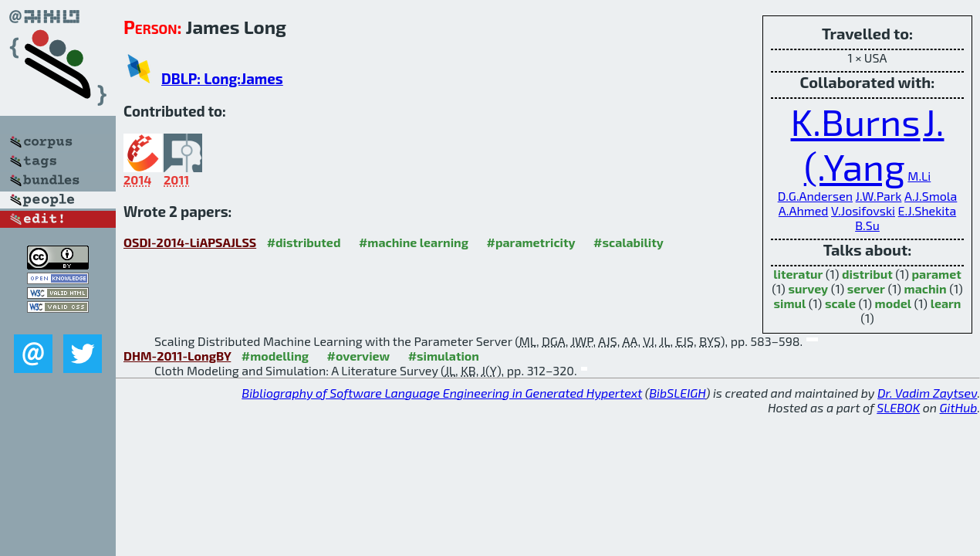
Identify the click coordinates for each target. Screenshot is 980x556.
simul (790, 303)
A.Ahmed (804, 210)
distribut (867, 274)
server (866, 288)
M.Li (919, 176)
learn (946, 303)
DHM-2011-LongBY (177, 356)
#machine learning (414, 242)
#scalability (629, 242)
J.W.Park (879, 196)
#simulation (444, 356)
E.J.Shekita (928, 210)
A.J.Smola (931, 196)
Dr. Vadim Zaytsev (927, 393)
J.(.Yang (874, 144)
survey (808, 288)
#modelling (275, 356)
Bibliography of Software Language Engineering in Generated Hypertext (442, 393)
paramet (936, 274)
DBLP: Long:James (222, 78)
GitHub (959, 407)
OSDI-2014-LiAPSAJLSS (190, 242)
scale (840, 303)
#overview (359, 356)
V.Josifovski (863, 210)
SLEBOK (898, 407)
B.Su (867, 225)
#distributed (304, 242)
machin (926, 288)
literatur (798, 274)
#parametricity (531, 242)
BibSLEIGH (677, 393)
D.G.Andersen (815, 196)
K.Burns (856, 121)
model (893, 303)
